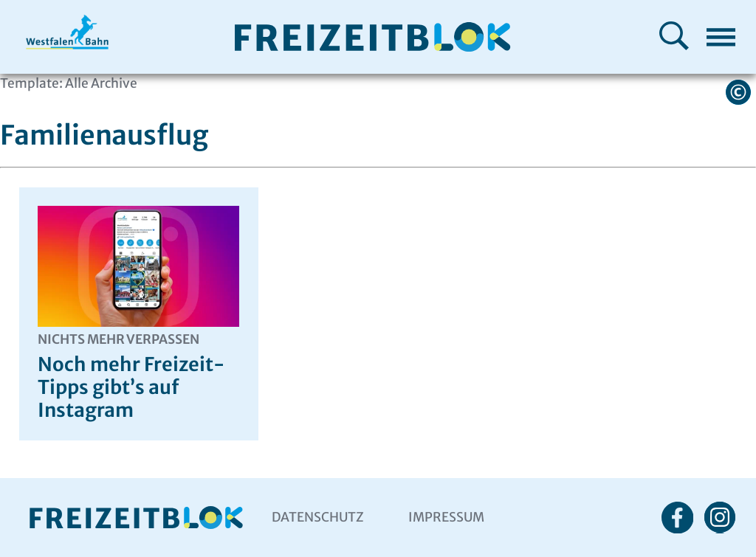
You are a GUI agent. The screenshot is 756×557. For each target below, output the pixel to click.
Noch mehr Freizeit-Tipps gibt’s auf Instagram (138, 377)
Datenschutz (318, 517)
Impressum (446, 517)
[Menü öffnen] (721, 37)
